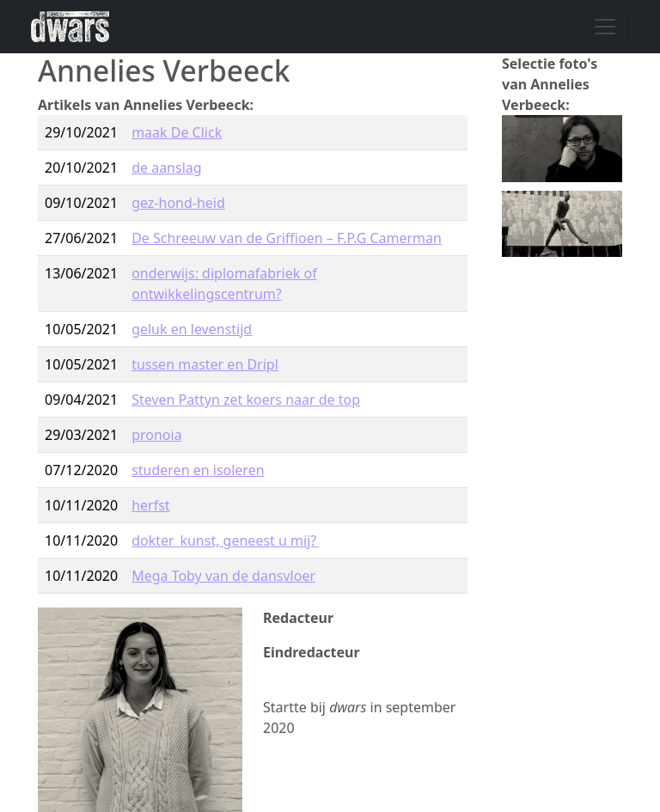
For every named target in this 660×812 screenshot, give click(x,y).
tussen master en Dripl (205, 364)
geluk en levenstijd (192, 329)
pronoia (156, 435)
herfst (150, 505)
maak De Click (177, 132)
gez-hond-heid (178, 203)
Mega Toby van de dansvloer (223, 576)
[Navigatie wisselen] (605, 27)
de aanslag (166, 168)
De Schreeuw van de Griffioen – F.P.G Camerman (287, 238)
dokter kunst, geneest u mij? (225, 540)
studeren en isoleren (198, 470)
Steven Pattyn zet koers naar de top (246, 400)
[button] (562, 147)
